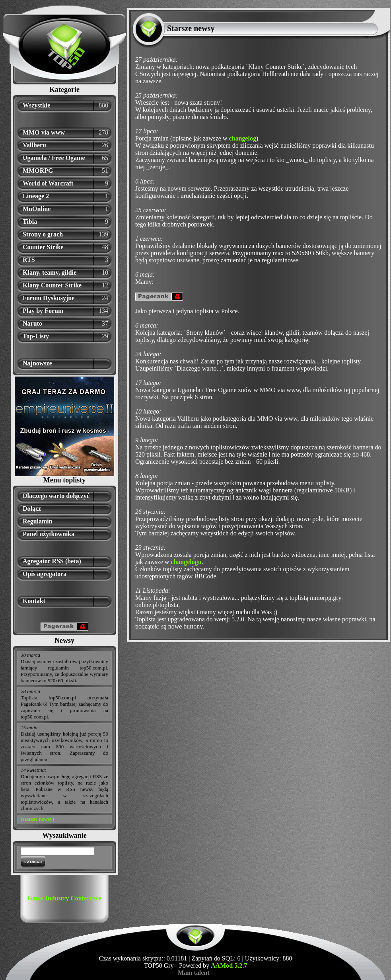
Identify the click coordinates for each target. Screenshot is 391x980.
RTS (29, 260)
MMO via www (44, 132)
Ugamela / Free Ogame (54, 158)
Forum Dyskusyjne (49, 298)
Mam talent (194, 973)
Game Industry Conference (64, 898)
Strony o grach (43, 234)
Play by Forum (43, 311)
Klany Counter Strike (52, 285)
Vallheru (34, 145)
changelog (242, 138)
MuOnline (37, 209)
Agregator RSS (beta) (52, 561)
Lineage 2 (36, 196)
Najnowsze (37, 363)
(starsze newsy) (37, 819)
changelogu (186, 562)
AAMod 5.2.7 (229, 965)
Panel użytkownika (49, 534)
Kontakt (34, 601)
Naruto (32, 323)
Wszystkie (36, 105)
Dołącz (32, 509)
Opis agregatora (45, 574)
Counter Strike (43, 247)
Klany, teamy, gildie (50, 272)
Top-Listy (36, 336)
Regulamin (38, 521)
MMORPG (38, 171)
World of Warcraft (48, 183)
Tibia (30, 222)
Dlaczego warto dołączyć (56, 496)
